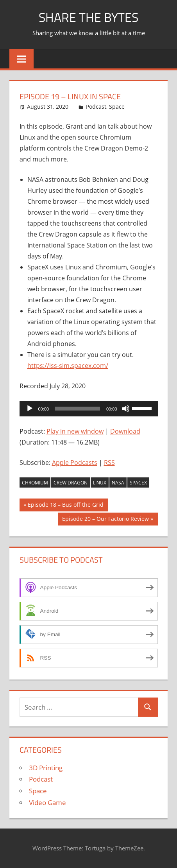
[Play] (30, 409)
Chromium (35, 483)
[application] (89, 409)
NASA (118, 483)
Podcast (96, 107)
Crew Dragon (71, 483)
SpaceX (138, 483)
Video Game (47, 803)
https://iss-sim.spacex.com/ (68, 366)
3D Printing (46, 768)
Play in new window (75, 431)
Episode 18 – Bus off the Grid (65, 506)
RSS (109, 463)
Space (117, 107)
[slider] (78, 409)
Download (125, 431)
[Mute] (126, 409)
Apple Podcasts (75, 463)
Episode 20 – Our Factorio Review (105, 520)
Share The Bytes (88, 17)
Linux (100, 483)
